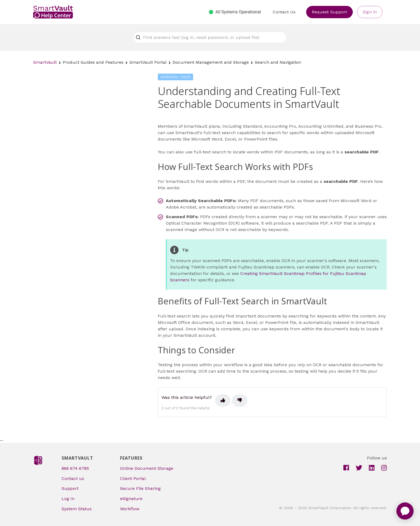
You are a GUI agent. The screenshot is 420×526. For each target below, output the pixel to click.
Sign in (370, 12)
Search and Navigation (278, 62)
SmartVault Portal (148, 62)
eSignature (131, 499)
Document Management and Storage (211, 62)
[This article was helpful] (223, 400)
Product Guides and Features (93, 62)
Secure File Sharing (140, 488)
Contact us (73, 478)
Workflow (130, 509)
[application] (405, 511)
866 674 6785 (75, 468)
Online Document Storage (147, 468)
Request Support (330, 12)
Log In (68, 499)
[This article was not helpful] (240, 400)
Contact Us (284, 12)
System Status (77, 509)
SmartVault (45, 62)
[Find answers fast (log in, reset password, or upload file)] (210, 37)
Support (70, 488)
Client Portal (133, 478)
